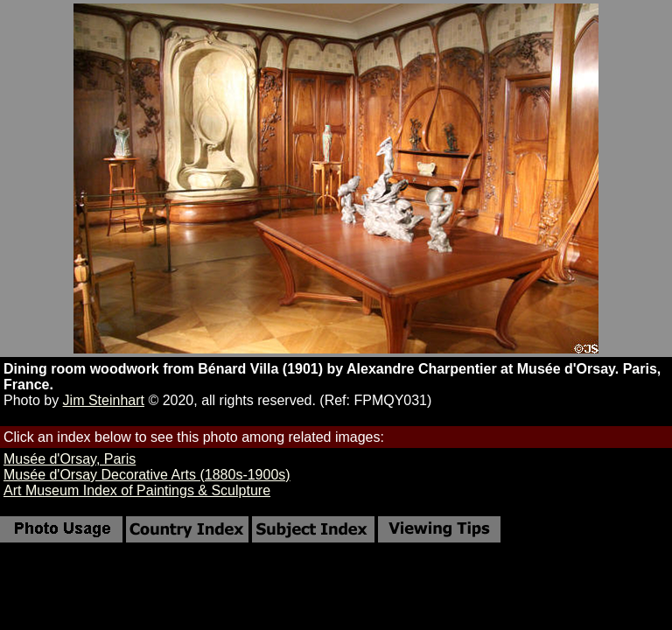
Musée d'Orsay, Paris (70, 459)
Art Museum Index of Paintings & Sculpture (137, 490)
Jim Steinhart (104, 400)
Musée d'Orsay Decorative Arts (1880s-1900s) (147, 475)
